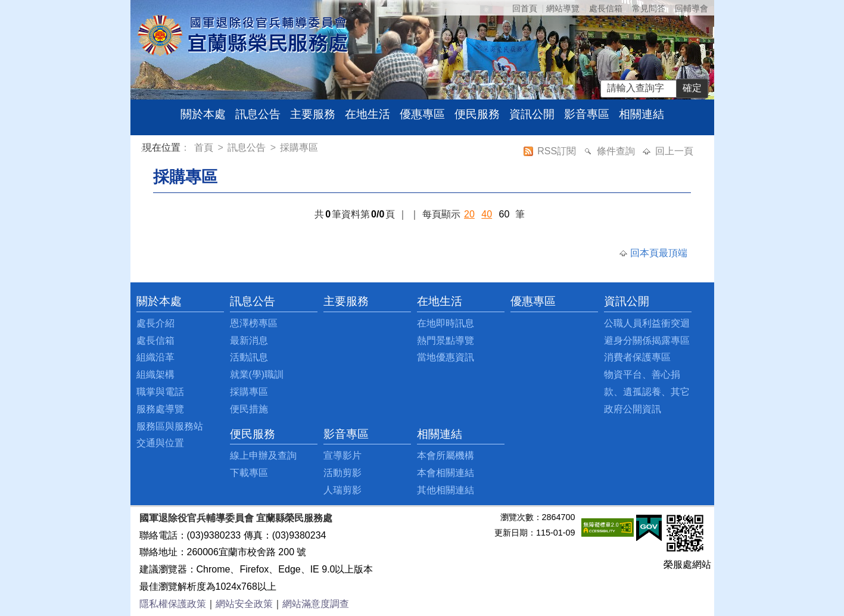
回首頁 (525, 8)
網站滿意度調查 (316, 604)
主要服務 (313, 114)
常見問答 (649, 8)
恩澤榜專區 (254, 323)
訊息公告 (258, 114)
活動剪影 (342, 473)
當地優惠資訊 (446, 357)
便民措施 (249, 409)
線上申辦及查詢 (263, 455)
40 (487, 214)
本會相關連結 (446, 473)
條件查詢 (617, 151)
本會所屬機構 (446, 455)
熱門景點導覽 (446, 340)
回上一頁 (674, 151)
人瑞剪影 (342, 490)
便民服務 (477, 114)
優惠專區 (422, 114)
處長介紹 (155, 323)
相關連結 (641, 114)
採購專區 (299, 147)
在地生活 (368, 114)
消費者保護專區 (637, 357)
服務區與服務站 (170, 426)
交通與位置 (160, 443)
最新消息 (249, 340)
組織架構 (155, 374)
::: (144, 149)
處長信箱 (606, 8)
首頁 (205, 147)
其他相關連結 (446, 490)
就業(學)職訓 (257, 374)
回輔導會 (692, 8)
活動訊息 (249, 357)
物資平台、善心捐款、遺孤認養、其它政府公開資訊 (647, 392)
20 (469, 214)
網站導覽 (563, 8)
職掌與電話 (160, 392)
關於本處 (203, 114)
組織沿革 (155, 357)
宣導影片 (342, 455)
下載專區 (249, 473)
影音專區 (587, 114)
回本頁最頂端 (659, 253)
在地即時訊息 (446, 323)
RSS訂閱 (558, 151)
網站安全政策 (244, 604)
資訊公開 (532, 114)
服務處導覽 (160, 409)
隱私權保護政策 (173, 604)
